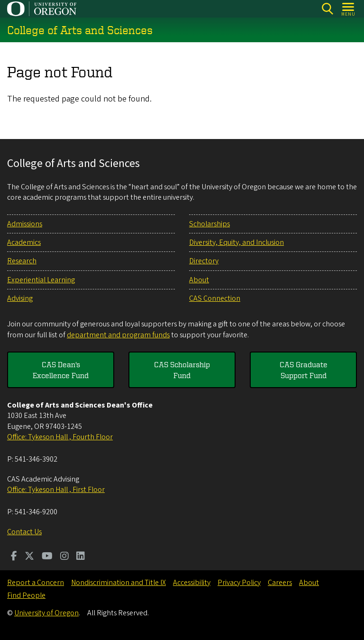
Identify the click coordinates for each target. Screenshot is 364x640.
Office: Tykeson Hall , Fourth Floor (60, 437)
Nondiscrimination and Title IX (118, 583)
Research (22, 261)
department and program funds (118, 335)
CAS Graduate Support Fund (304, 370)
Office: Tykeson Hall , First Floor (56, 490)
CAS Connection (215, 298)
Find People (26, 595)
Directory (204, 261)
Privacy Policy (239, 583)
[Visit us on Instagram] (64, 557)
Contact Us (24, 532)
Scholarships (209, 224)
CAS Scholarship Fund (182, 370)
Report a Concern (36, 583)
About (199, 280)
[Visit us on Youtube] (47, 557)
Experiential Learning (41, 280)
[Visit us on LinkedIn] (81, 557)
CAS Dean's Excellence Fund (61, 370)
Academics (24, 242)
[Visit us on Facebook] (14, 557)
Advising (20, 298)
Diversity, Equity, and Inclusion (237, 242)
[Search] (327, 9)
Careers (280, 583)
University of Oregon (46, 613)
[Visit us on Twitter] (29, 557)
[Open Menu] (349, 9)
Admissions (25, 224)
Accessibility (192, 583)
